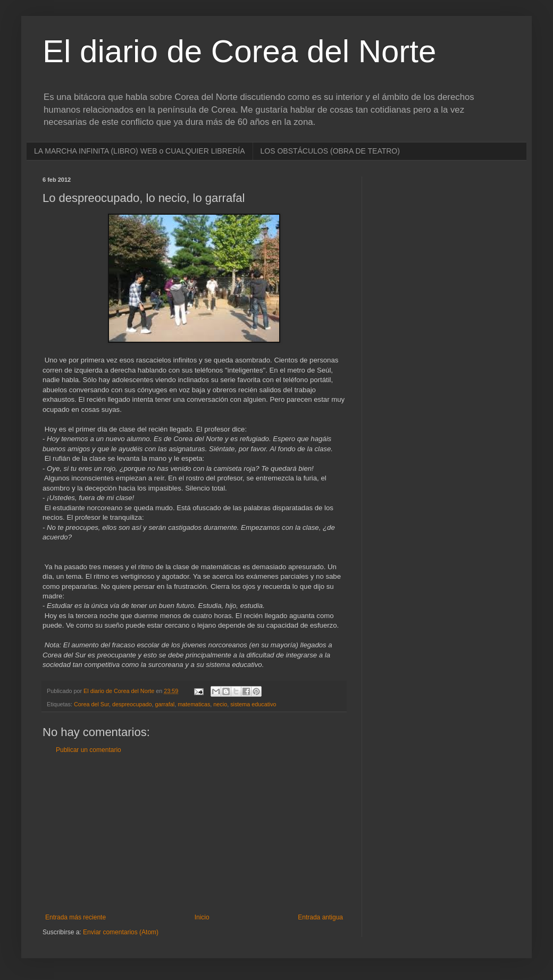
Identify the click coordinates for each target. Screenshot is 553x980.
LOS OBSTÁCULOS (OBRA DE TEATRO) (330, 151)
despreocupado (132, 704)
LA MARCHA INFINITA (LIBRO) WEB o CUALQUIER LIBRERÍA (140, 151)
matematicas (194, 704)
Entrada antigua (320, 917)
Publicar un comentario (89, 750)
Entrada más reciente (76, 917)
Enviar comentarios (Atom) (121, 932)
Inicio (202, 917)
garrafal (165, 704)
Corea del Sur (91, 704)
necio (220, 704)
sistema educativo (253, 704)
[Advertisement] (194, 834)
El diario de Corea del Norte (239, 51)
